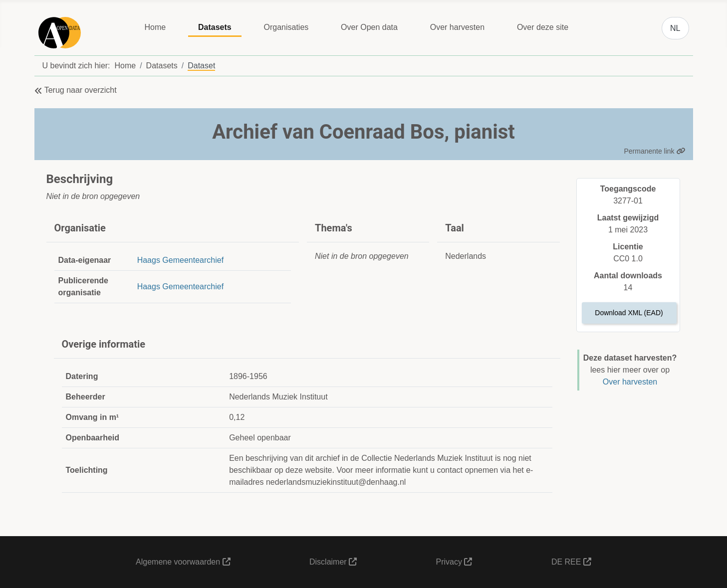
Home (155, 27)
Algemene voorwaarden (183, 562)
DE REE (571, 562)
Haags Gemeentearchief (180, 260)
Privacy (454, 562)
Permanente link (654, 151)
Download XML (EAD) (629, 313)
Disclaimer (333, 562)
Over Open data (369, 27)
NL (675, 28)
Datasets (215, 27)
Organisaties (286, 27)
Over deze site (543, 27)
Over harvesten (457, 27)
